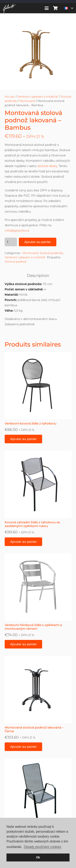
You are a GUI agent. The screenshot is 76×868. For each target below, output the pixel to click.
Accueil (10, 97)
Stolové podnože (51, 253)
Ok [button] (38, 857)
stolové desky (47, 166)
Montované (27, 101)
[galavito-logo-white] (10, 8)
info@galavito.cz (17, 230)
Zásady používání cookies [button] (42, 847)
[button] (47, 8)
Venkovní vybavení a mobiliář (38, 97)
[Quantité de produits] (11, 242)
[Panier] (56, 8)
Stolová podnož (16, 262)
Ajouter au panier (38, 242)
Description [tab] (38, 276)
